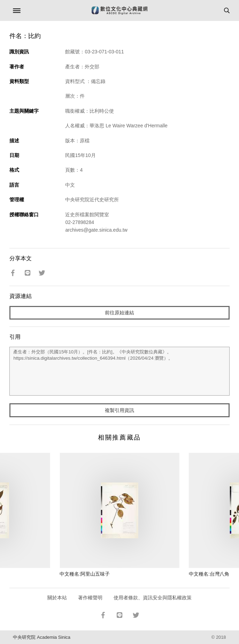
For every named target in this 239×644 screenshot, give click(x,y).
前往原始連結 (119, 313)
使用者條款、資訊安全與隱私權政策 (153, 598)
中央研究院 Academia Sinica (41, 637)
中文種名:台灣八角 (209, 574)
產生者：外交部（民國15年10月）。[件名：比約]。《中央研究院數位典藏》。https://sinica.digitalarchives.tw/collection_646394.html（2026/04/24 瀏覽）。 (119, 371)
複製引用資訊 (119, 410)
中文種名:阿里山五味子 (85, 574)
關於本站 (57, 598)
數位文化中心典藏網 (119, 10)
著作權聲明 (90, 598)
